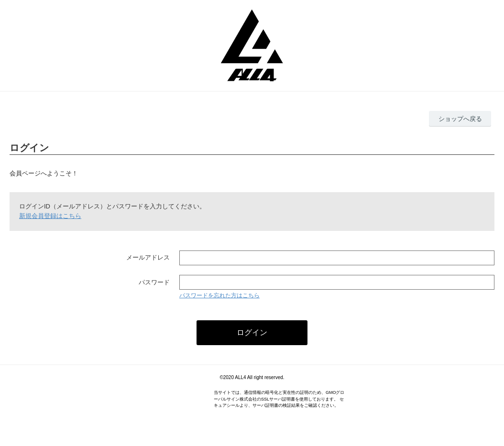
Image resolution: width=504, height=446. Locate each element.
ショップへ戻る (460, 119)
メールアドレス (148, 257)
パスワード (154, 282)
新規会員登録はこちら (50, 216)
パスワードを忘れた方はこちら (219, 295)
